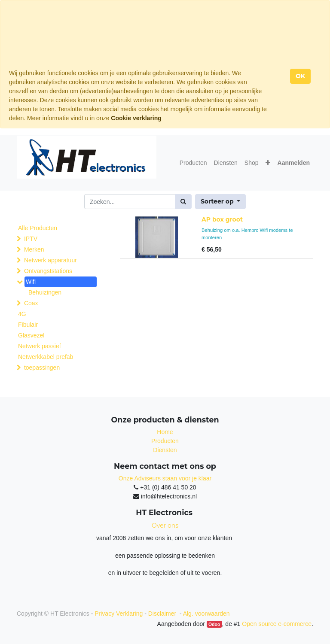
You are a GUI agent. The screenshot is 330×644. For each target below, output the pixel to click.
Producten (165, 441)
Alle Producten (38, 228)
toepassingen (42, 368)
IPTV (31, 239)
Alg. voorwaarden (206, 614)
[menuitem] (193, 163)
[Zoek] (183, 202)
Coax (31, 303)
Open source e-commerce (277, 624)
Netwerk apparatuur (50, 260)
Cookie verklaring (136, 118)
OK (300, 76)
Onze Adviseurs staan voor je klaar (165, 478)
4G (22, 314)
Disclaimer (163, 614)
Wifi (31, 282)
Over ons (165, 526)
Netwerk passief (40, 346)
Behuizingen (45, 292)
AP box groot (222, 219)
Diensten (165, 450)
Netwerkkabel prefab (46, 357)
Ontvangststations (48, 271)
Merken (34, 249)
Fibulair (28, 325)
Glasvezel (31, 335)
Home (165, 432)
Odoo (214, 624)
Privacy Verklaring (119, 614)
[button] (268, 163)
